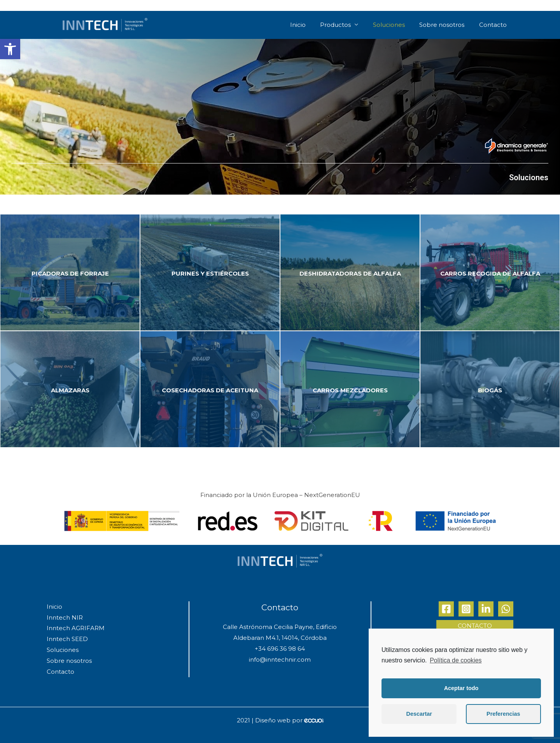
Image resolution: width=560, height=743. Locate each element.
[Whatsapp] (506, 609)
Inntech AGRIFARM (76, 628)
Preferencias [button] (503, 714)
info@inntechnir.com (280, 660)
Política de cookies (456, 660)
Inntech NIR (65, 617)
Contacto (494, 25)
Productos (339, 25)
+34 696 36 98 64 (280, 649)
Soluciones (392, 25)
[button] (10, 49)
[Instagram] (466, 609)
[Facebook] (446, 609)
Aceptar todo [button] (461, 688)
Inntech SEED (67, 639)
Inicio (303, 25)
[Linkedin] (486, 609)
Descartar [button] (419, 714)
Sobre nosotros (444, 25)
